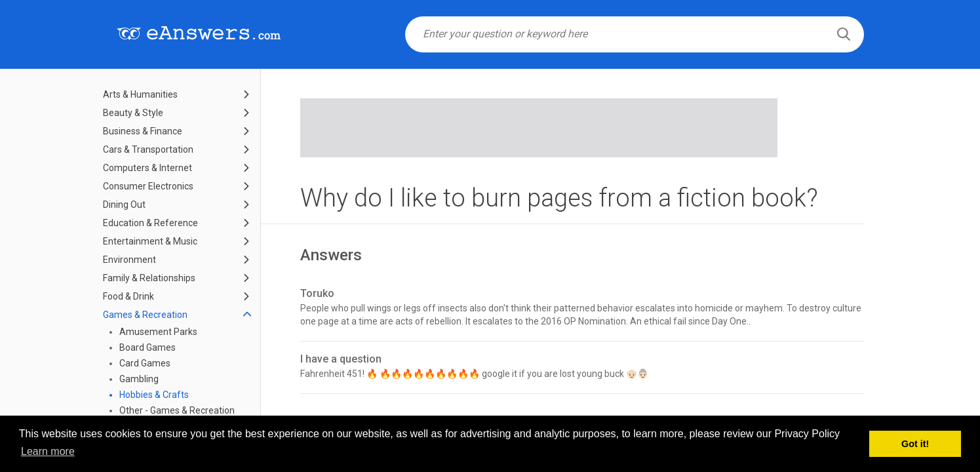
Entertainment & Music (150, 241)
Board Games (147, 347)
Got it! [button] (915, 444)
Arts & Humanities (140, 94)
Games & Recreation (145, 315)
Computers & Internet (147, 168)
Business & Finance (143, 131)
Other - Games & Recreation (177, 410)
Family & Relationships (149, 278)
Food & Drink (128, 296)
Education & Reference (150, 223)
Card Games (145, 363)
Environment (129, 260)
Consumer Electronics (148, 186)
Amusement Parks (158, 332)
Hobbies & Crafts (154, 395)
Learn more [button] (48, 451)
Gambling (139, 379)
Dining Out (124, 205)
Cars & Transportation (148, 149)
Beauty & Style (133, 113)
